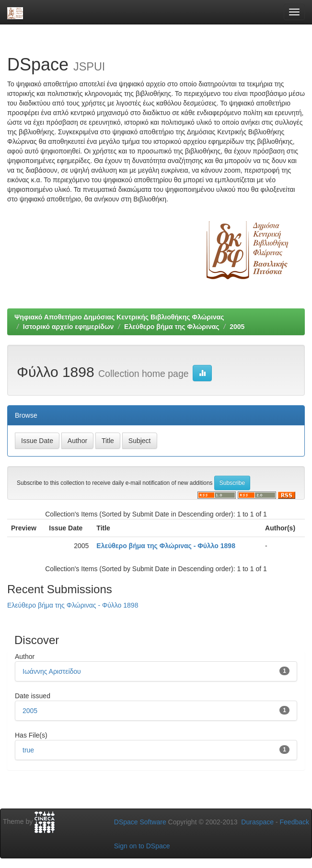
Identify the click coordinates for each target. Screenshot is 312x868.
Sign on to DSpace (142, 846)
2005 (237, 327)
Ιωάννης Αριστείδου (52, 671)
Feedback (295, 822)
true (28, 750)
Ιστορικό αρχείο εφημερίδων (69, 327)
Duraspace (257, 822)
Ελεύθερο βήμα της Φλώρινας (172, 327)
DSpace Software (140, 822)
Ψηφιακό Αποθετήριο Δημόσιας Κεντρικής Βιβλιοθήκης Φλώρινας (119, 317)
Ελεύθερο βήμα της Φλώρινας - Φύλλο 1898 (166, 546)
